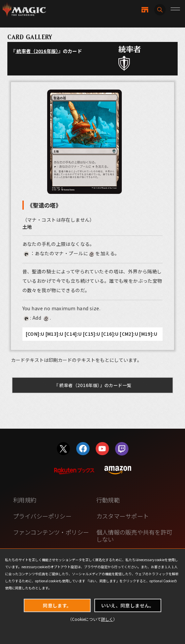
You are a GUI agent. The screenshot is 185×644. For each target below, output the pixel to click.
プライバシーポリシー (42, 516)
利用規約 (25, 500)
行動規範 (108, 500)
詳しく (107, 619)
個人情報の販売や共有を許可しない (134, 535)
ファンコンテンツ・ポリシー (51, 532)
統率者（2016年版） (37, 51)
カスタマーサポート (123, 516)
